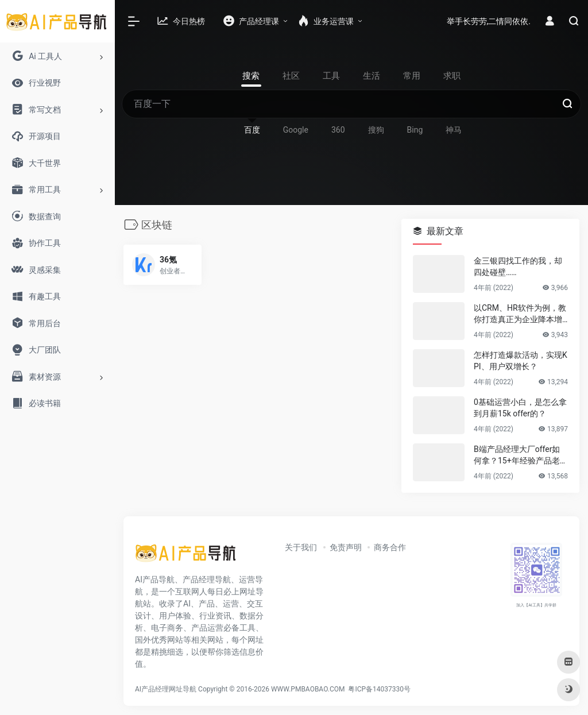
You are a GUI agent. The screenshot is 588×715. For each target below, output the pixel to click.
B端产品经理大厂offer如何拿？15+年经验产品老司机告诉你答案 (521, 455)
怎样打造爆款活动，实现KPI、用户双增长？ (521, 361)
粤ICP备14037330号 (379, 689)
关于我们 (301, 547)
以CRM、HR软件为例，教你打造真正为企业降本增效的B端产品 (520, 314)
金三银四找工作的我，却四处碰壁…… (518, 266)
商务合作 (390, 547)
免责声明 (346, 547)
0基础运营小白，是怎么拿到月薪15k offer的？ (520, 408)
